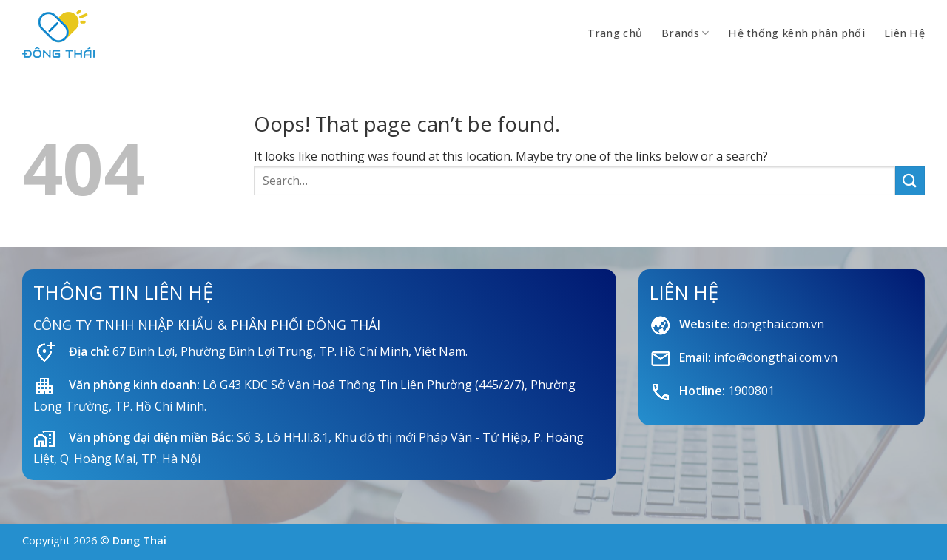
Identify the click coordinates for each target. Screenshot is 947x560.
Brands (685, 33)
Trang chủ (615, 33)
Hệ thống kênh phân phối (796, 33)
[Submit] (910, 181)
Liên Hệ (904, 33)
